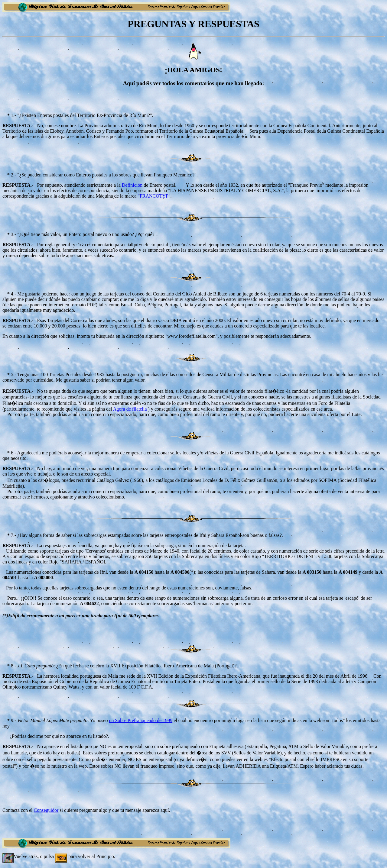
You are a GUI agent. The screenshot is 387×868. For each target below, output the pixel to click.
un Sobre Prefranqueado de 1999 (141, 720)
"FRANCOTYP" (154, 196)
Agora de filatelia (131, 409)
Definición (132, 185)
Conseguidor (46, 810)
